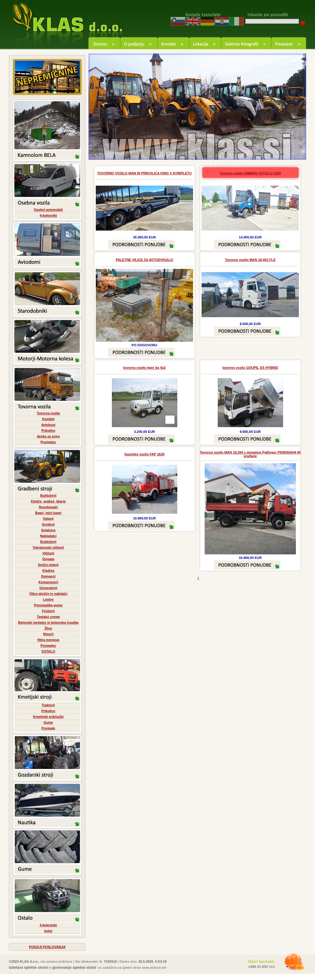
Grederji (48, 524)
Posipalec (48, 442)
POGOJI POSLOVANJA (47, 947)
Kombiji (48, 419)
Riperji (48, 634)
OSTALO (48, 651)
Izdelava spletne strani (28, 968)
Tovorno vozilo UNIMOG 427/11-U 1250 (250, 173)
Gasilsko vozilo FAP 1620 (144, 454)
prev (278, 148)
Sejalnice (48, 530)
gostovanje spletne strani (74, 968)
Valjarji (48, 519)
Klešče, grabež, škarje (48, 501)
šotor (48, 931)
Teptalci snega (48, 617)
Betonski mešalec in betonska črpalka (48, 622)
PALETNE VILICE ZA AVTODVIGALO (145, 260)
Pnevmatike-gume (48, 605)
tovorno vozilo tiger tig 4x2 (144, 368)
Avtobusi (48, 425)
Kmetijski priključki (48, 717)
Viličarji (48, 553)
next (295, 148)
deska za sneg (48, 436)
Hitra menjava (48, 640)
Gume (48, 722)
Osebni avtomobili (48, 210)
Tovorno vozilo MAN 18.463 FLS (250, 260)
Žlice (48, 628)
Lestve (48, 599)
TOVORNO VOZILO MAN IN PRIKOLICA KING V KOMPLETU (144, 173)
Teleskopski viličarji (48, 547)
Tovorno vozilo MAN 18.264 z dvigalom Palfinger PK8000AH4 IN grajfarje (250, 454)
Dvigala (48, 559)
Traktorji (48, 705)
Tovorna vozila (48, 413)
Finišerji (48, 611)
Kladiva (48, 571)
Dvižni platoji (48, 565)
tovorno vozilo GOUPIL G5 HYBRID (250, 368)
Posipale (48, 728)
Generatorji (48, 588)
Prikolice (48, 430)
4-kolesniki (48, 215)
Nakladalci (48, 536)
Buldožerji (48, 495)
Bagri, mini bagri (48, 513)
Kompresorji (48, 582)
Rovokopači (48, 507)
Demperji (48, 576)
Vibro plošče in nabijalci (48, 594)
